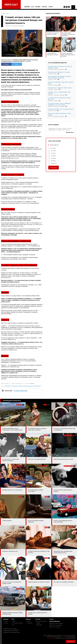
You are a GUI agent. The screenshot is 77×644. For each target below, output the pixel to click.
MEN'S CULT (56, 625)
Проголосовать (54, 168)
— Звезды (6, 623)
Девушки (27, 7)
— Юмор (13, 621)
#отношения (14, 386)
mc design (63, 637)
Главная (3, 13)
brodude (32, 383)
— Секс (13, 625)
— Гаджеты (28, 621)
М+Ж (32, 7)
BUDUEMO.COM (12, 632)
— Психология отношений (17, 623)
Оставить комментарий (21, 391)
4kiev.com (55, 627)
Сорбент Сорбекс (51, 638)
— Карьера (38, 623)
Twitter (17, 64)
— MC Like (5, 621)
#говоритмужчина (28, 386)
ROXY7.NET (56, 623)
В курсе (51, 7)
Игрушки (38, 7)
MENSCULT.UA (10, 629)
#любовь (20, 386)
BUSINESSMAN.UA (11, 631)
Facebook (6, 64)
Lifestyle (44, 7)
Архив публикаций (55, 621)
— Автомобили (29, 623)
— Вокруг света (39, 625)
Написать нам (71, 641)
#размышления (36, 386)
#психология (8, 386)
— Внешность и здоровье (41, 621)
